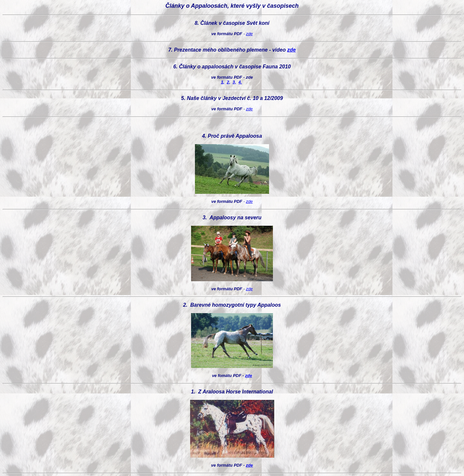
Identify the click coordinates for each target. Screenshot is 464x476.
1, (223, 82)
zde (249, 34)
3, (234, 82)
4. (240, 82)
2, (229, 82)
